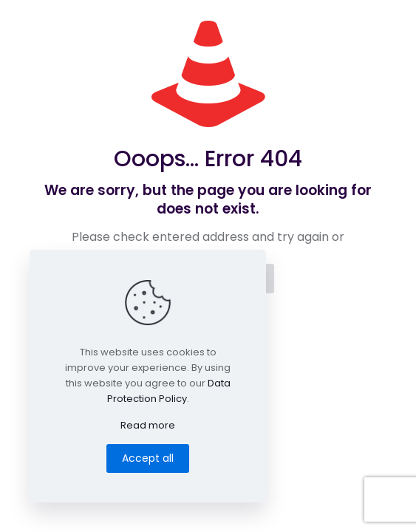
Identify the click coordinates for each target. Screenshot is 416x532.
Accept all (148, 458)
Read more (148, 425)
